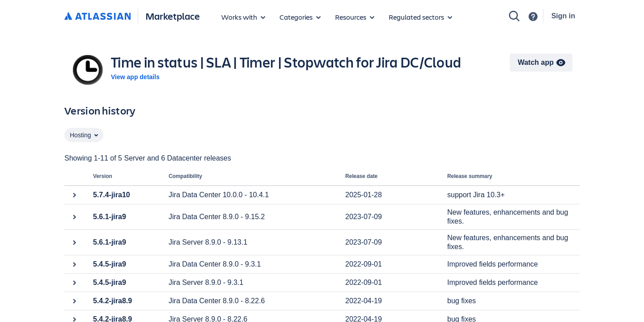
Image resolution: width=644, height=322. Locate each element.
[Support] (533, 17)
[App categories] (300, 17)
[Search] (514, 16)
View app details (135, 77)
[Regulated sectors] (420, 17)
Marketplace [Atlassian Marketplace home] (173, 16)
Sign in (563, 16)
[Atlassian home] (97, 17)
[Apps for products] (243, 17)
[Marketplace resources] (355, 17)
